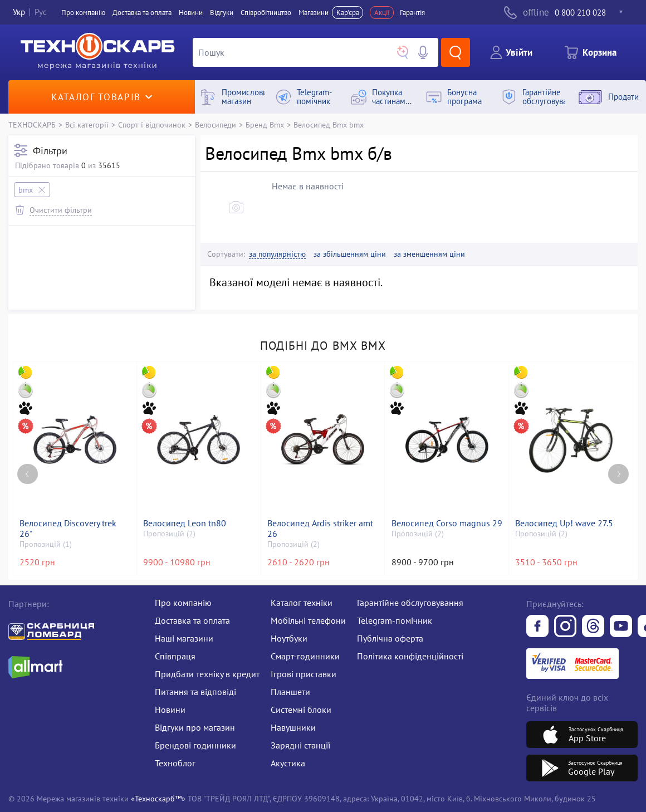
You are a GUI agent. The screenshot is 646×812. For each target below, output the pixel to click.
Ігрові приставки (304, 674)
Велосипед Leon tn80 (185, 523)
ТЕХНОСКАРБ (32, 124)
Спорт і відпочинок (152, 124)
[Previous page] (28, 474)
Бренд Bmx (265, 124)
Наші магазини (184, 638)
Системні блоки (301, 710)
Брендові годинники (195, 745)
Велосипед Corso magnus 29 (447, 523)
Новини (191, 13)
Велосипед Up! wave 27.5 (564, 523)
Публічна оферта (390, 638)
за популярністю (277, 254)
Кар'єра (348, 13)
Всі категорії (87, 124)
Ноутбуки (289, 638)
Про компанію (183, 603)
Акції (382, 13)
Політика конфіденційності (410, 656)
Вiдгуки (222, 13)
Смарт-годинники (305, 656)
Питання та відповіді (195, 692)
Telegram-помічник (395, 620)
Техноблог (175, 763)
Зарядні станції (300, 745)
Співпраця (175, 656)
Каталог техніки (302, 603)
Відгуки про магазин (195, 727)
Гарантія (412, 13)
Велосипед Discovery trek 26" (68, 529)
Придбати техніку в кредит (207, 674)
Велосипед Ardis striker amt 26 (320, 529)
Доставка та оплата (142, 13)
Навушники (293, 727)
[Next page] (618, 474)
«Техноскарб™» (158, 798)
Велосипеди (216, 124)
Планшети (290, 692)
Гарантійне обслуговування (410, 603)
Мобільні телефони (308, 620)
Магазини (314, 13)
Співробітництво (266, 13)
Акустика (288, 763)
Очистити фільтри (61, 210)
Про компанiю (83, 13)
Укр (19, 13)
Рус (41, 13)
